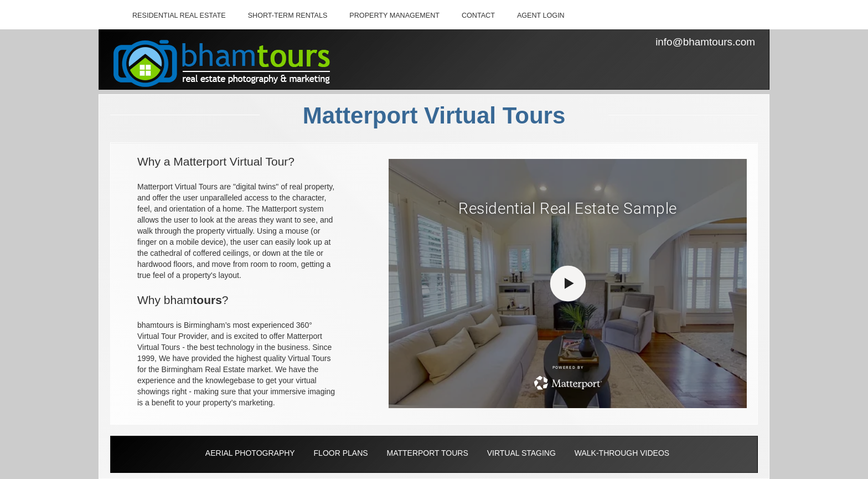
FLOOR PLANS (341, 453)
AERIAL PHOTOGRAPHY (250, 453)
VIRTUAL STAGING (521, 453)
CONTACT (478, 16)
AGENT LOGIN (541, 16)
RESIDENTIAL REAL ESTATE (179, 16)
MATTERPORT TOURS (427, 453)
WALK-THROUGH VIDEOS (622, 453)
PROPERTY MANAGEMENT (394, 16)
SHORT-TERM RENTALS (288, 16)
